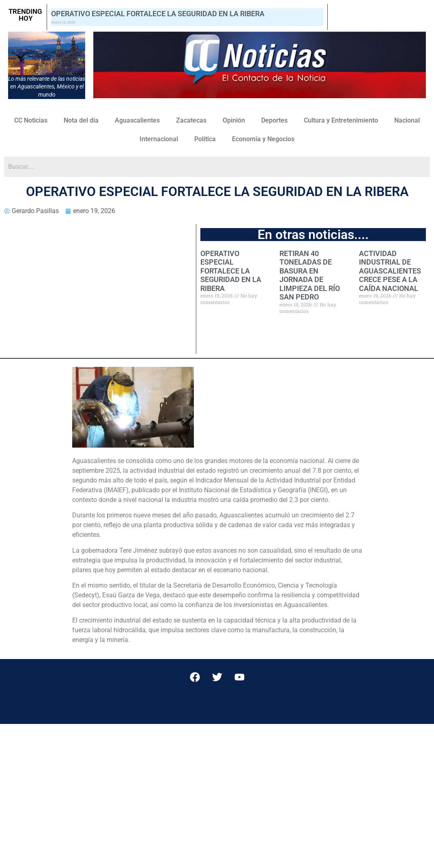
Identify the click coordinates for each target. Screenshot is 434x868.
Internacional (159, 139)
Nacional (407, 120)
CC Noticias (31, 120)
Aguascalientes (137, 120)
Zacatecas (191, 120)
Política (205, 139)
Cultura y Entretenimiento (341, 120)
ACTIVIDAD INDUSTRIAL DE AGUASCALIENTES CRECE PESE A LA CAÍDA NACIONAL (390, 271)
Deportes (274, 120)
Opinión (234, 120)
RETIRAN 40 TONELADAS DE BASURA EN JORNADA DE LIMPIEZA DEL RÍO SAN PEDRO (310, 275)
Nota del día (81, 120)
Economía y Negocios (263, 139)
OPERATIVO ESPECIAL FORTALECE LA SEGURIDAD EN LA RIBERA (158, 14)
